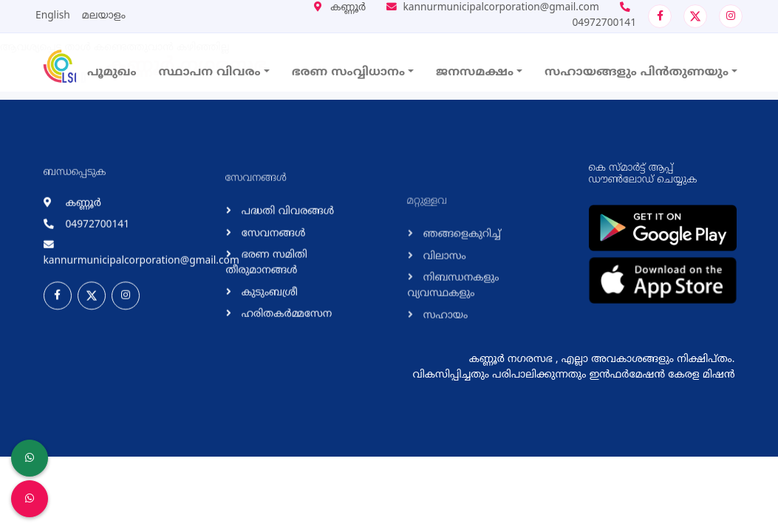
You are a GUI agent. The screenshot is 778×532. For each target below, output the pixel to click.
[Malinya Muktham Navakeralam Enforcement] (30, 499)
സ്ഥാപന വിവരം (210, 72)
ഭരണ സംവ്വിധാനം (348, 72)
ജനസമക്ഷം (475, 72)
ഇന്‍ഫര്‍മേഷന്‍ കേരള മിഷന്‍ (662, 375)
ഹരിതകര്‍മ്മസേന (286, 337)
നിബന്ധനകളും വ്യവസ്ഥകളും (454, 333)
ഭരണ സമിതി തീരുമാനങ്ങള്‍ (267, 286)
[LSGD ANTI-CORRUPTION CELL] (30, 458)
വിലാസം (443, 304)
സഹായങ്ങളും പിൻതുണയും (637, 72)
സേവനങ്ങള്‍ (272, 257)
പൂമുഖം (112, 72)
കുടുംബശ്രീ (268, 316)
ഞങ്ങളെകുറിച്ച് (461, 282)
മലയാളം (104, 16)
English (53, 16)
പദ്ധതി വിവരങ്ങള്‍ (287, 235)
